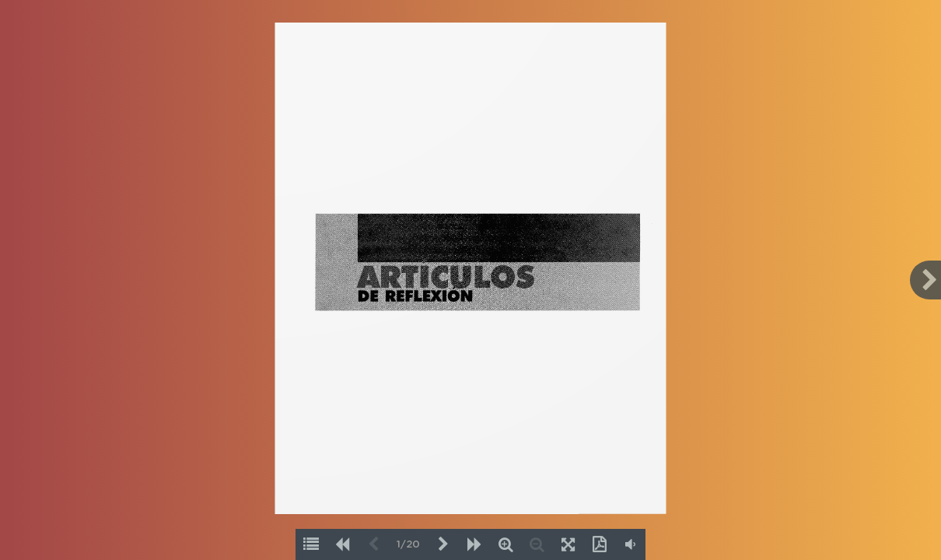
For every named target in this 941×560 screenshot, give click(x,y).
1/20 (408, 545)
